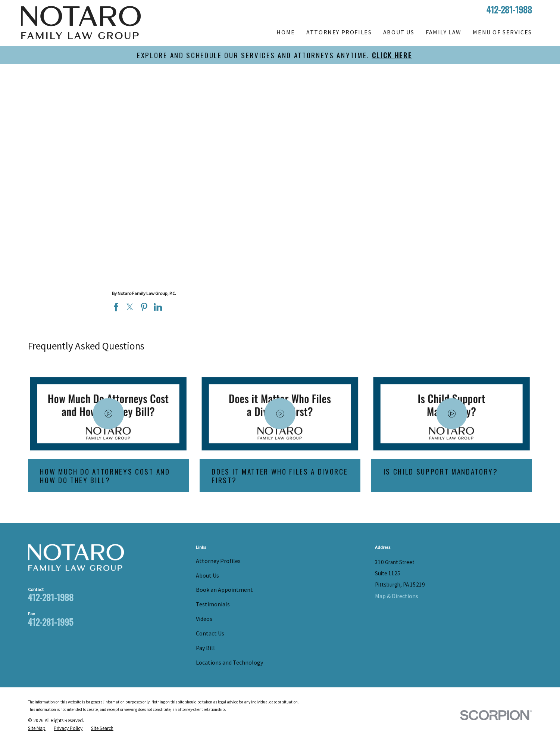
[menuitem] (37, 729)
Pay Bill (205, 648)
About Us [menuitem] (399, 32)
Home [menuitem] (286, 32)
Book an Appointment (224, 590)
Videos (204, 619)
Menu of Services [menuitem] (502, 32)
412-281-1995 (51, 622)
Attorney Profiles (218, 561)
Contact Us (210, 633)
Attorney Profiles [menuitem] (339, 32)
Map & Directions (397, 596)
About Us (207, 575)
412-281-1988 (509, 9)
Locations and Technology (229, 662)
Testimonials (213, 604)
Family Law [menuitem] (444, 32)
